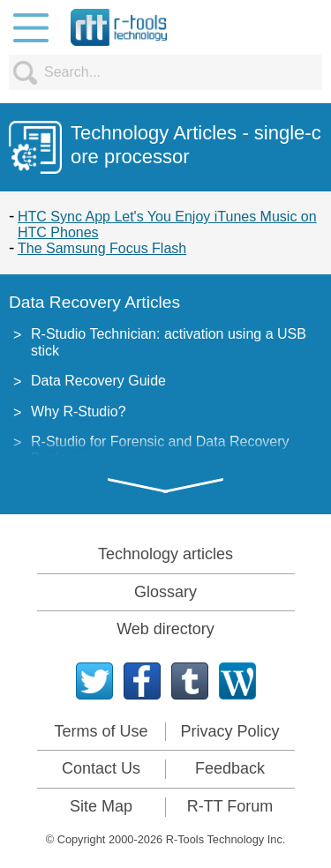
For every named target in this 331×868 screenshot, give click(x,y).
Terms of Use (101, 731)
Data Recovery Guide (98, 381)
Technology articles (165, 554)
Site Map (101, 806)
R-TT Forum (230, 806)
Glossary (165, 592)
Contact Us (101, 768)
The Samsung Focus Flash (102, 248)
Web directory (165, 629)
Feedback (230, 768)
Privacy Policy (229, 731)
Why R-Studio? (79, 412)
